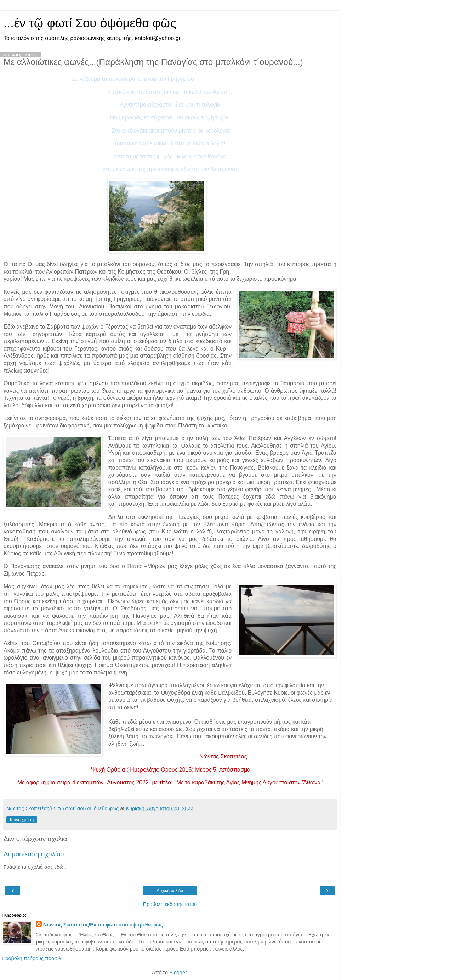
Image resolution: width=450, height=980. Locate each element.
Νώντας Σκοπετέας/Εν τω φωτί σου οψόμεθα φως (103, 925)
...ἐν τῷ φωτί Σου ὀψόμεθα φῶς (90, 23)
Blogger (178, 973)
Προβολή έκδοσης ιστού (170, 904)
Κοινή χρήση (22, 820)
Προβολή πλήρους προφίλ (32, 958)
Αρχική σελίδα (170, 891)
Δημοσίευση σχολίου (34, 854)
